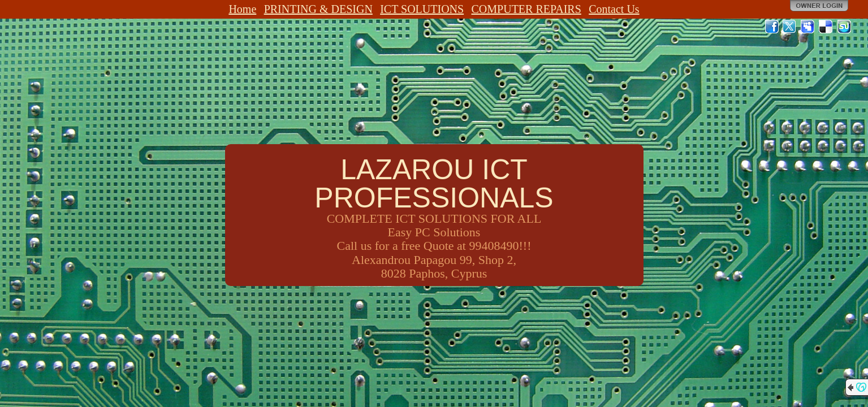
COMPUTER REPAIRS (526, 9)
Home (242, 9)
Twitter (790, 27)
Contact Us (614, 9)
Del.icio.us (826, 27)
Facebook (772, 27)
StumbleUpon (844, 27)
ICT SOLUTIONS (422, 9)
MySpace (808, 27)
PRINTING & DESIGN (318, 9)
